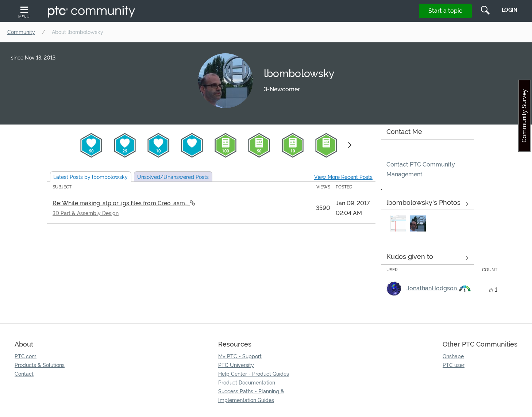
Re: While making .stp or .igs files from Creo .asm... (121, 203)
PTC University (236, 365)
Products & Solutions (40, 365)
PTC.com (26, 356)
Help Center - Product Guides (254, 374)
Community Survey (524, 116)
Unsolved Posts (173, 177)
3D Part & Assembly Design (86, 213)
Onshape (453, 356)
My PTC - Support (240, 356)
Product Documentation (247, 383)
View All (427, 204)
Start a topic (445, 11)
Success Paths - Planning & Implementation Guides (251, 396)
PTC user (454, 365)
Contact (24, 374)
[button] (398, 223)
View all (427, 258)
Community (21, 32)
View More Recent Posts (343, 177)
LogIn (510, 10)
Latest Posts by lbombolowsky (90, 177)
